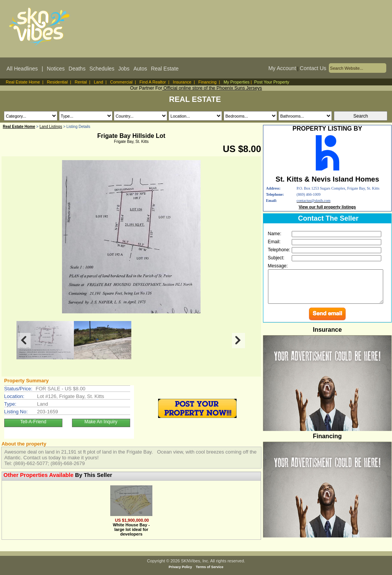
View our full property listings (327, 207)
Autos (140, 69)
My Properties (237, 82)
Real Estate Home (23, 82)
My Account (282, 68)
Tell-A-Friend (33, 422)
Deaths (77, 69)
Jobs (124, 69)
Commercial (122, 82)
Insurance (182, 82)
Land (98, 82)
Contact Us (313, 68)
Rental (81, 82)
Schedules (102, 69)
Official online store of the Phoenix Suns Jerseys (212, 88)
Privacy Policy (180, 567)
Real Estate (165, 69)
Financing (207, 82)
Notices (56, 69)
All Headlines (22, 69)
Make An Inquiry (101, 422)
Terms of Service (210, 567)
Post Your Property (272, 82)
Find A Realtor (153, 82)
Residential (57, 82)
